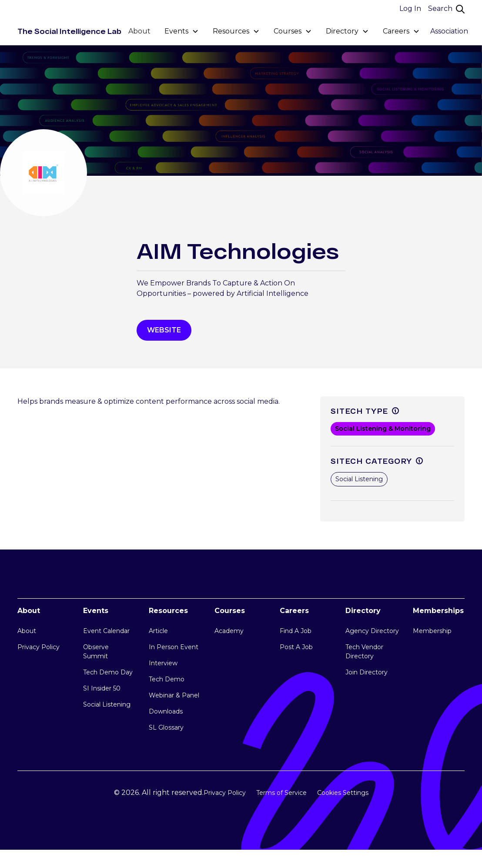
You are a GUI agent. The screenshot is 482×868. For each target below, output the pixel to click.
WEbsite (164, 330)
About (139, 31)
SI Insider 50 (102, 688)
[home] (69, 31)
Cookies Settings (343, 793)
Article (158, 631)
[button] (182, 31)
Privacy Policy (38, 647)
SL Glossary (166, 727)
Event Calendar (106, 631)
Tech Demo (167, 679)
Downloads (166, 711)
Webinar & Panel (174, 695)
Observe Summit (96, 652)
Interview (163, 663)
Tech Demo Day (108, 672)
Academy (229, 631)
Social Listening (107, 704)
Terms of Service (281, 793)
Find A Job (296, 631)
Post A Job (296, 647)
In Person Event (174, 647)
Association (449, 31)
